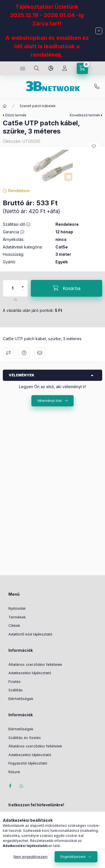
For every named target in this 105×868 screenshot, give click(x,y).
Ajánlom (40, 353)
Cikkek (14, 625)
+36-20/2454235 (97, 87)
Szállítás (16, 690)
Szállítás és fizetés (25, 738)
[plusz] (23, 284)
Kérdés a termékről (24, 353)
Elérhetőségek (21, 699)
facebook (10, 786)
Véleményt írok (50, 401)
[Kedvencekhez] (94, 146)
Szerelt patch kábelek (38, 106)
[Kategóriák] (23, 68)
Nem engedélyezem (31, 857)
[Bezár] (99, 31)
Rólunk (14, 772)
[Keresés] (37, 68)
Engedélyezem (73, 857)
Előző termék (16, 115)
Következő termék (85, 115)
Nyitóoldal (17, 608)
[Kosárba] (66, 288)
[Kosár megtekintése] (82, 68)
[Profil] (65, 68)
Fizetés (15, 681)
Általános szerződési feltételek (35, 664)
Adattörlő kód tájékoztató (30, 634)
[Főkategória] (5, 106)
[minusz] (23, 292)
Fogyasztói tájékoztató (28, 763)
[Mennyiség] (13, 288)
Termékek (17, 617)
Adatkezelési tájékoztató (30, 673)
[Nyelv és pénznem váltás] (51, 68)
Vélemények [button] (22, 375)
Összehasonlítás (8, 353)
